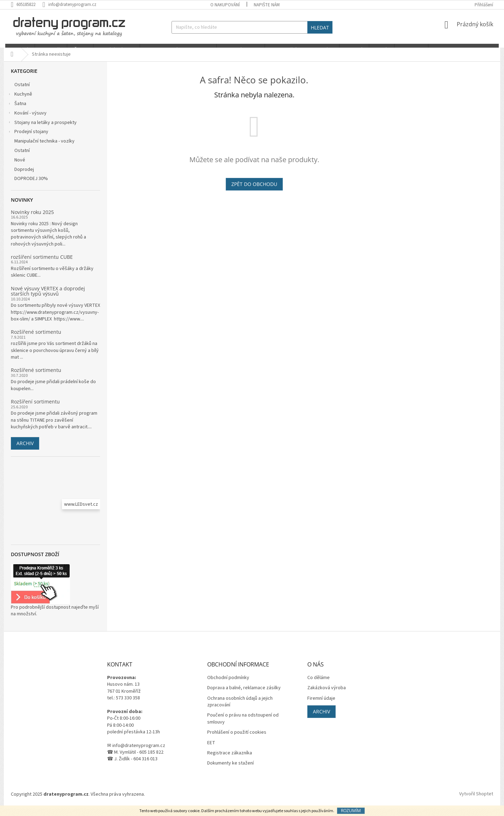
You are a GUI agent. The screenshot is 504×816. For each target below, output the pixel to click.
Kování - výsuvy (27, 121)
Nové (20, 167)
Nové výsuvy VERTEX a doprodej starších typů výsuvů (48, 299)
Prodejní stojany (28, 140)
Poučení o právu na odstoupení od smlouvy (243, 726)
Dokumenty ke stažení (230, 771)
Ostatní (23, 92)
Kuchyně (20, 103)
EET (211, 750)
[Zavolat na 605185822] (27, 5)
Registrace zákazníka (230, 760)
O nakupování (225, 5)
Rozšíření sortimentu (35, 409)
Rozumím (351, 811)
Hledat (320, 27)
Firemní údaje (321, 706)
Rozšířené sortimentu (36, 340)
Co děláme (318, 685)
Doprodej (25, 177)
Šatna (17, 112)
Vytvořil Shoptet (476, 802)
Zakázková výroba (327, 696)
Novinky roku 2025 (32, 219)
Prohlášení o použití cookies (237, 740)
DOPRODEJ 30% (32, 186)
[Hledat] (252, 27)
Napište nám (267, 5)
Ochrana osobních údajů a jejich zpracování (240, 709)
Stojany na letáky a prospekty (42, 131)
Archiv (25, 451)
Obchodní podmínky (228, 685)
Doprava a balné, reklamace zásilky (244, 696)
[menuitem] (19, 49)
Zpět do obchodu (254, 191)
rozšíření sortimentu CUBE (42, 264)
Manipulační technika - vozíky (45, 149)
